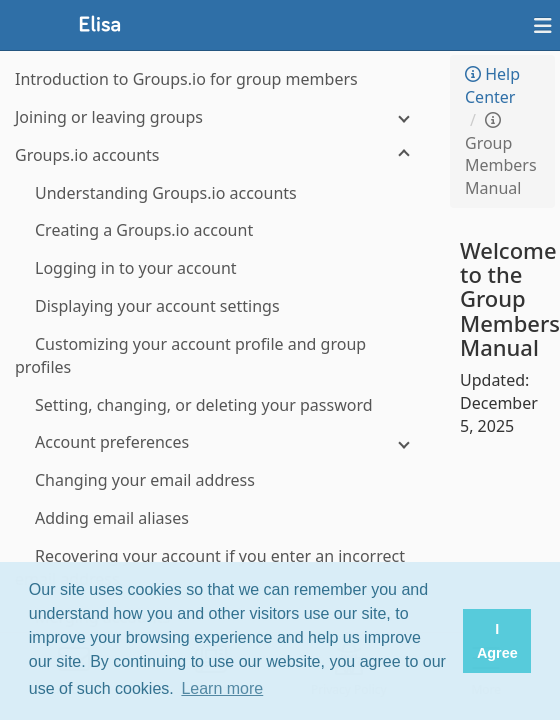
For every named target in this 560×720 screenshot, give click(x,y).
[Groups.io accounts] (220, 155)
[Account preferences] (220, 442)
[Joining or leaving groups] (220, 117)
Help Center (492, 85)
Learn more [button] (222, 688)
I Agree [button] (497, 641)
